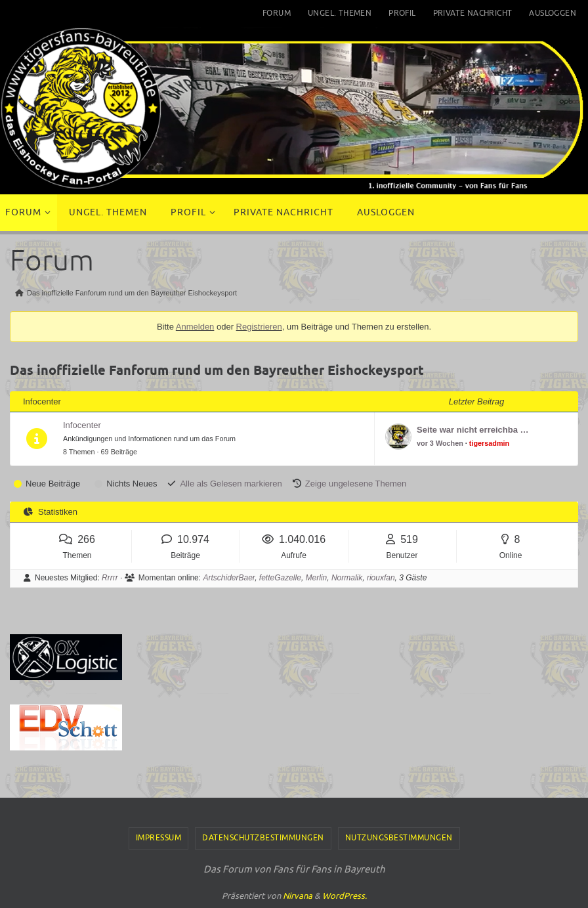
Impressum (159, 838)
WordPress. (345, 896)
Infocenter (82, 425)
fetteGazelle (280, 578)
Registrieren (259, 327)
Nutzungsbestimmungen (399, 838)
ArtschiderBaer (229, 578)
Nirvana (298, 896)
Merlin (317, 578)
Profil (402, 13)
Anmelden (195, 327)
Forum (277, 13)
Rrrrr (110, 578)
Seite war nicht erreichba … (473, 430)
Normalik (347, 578)
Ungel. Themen (340, 13)
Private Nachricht (473, 13)
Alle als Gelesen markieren (231, 484)
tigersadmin (489, 443)
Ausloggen (553, 13)
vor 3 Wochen (440, 443)
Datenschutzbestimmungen (263, 838)
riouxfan (381, 578)
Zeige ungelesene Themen (356, 484)
